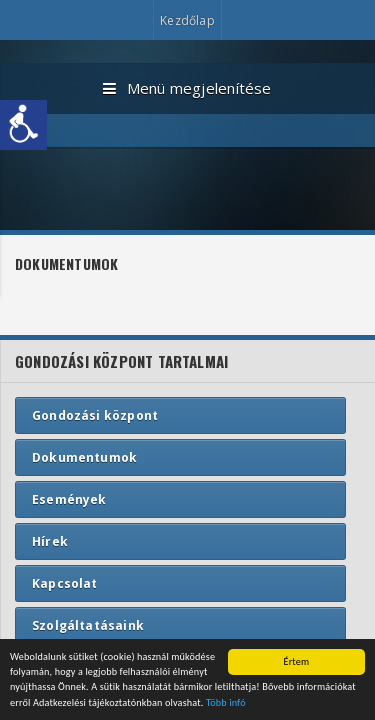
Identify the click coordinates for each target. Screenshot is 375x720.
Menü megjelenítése (187, 89)
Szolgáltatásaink (88, 625)
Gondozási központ (95, 415)
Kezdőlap (187, 20)
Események (69, 499)
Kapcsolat (65, 583)
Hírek (50, 541)
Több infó (226, 703)
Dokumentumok (84, 457)
